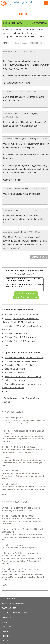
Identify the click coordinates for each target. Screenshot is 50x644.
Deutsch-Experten (24, 274)
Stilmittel (9, 333)
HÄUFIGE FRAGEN (11, 599)
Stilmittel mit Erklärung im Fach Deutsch (24, 358)
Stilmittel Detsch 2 (13, 341)
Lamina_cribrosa (21, 189)
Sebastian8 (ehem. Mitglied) (26, 113)
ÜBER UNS (7, 627)
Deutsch (6, 402)
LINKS (5, 622)
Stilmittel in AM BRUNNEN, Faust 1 (22, 326)
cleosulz (17, 51)
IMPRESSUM (8, 617)
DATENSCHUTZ (9, 608)
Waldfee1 (18, 232)
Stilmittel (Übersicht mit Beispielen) (21, 361)
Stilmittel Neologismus (15, 315)
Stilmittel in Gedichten (15, 373)
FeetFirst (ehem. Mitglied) (25, 139)
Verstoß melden (39, 257)
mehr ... (9, 345)
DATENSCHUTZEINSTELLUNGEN (17, 613)
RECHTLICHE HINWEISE (13, 603)
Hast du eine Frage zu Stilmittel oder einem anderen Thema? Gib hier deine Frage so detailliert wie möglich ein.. (25, 284)
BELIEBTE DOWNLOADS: (15, 502)
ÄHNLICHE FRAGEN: (12, 412)
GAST (6, 43)
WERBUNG (7, 641)
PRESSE (6, 636)
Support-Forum (33, 398)
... (6, 495)
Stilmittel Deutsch (13, 337)
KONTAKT (6, 631)
